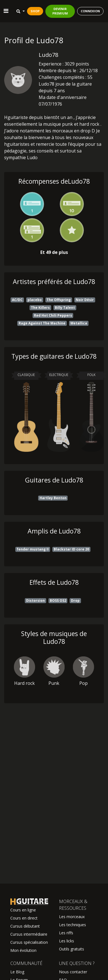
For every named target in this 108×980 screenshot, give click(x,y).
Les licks (67, 941)
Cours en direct (24, 918)
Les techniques (73, 925)
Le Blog (17, 972)
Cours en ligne (23, 910)
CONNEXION (90, 11)
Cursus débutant (25, 926)
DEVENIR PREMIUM (60, 11)
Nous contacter (73, 972)
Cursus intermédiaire (29, 934)
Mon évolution (23, 950)
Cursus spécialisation (29, 942)
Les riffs (66, 933)
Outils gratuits (72, 949)
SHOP (35, 11)
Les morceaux (72, 917)
